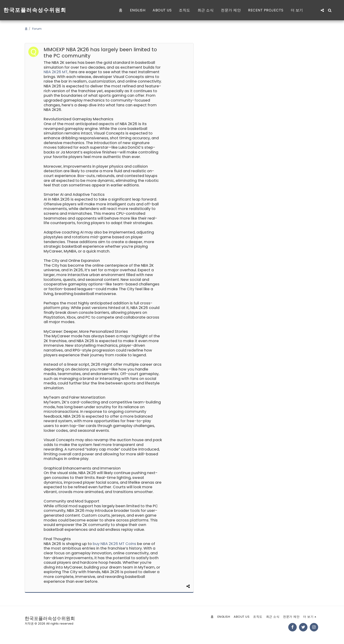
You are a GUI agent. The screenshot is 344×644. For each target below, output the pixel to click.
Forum (37, 29)
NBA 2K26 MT (56, 72)
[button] (322, 10)
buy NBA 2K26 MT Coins (114, 544)
